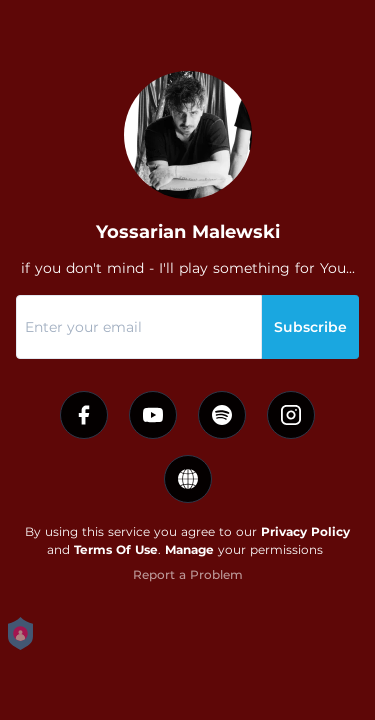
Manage (189, 549)
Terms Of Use (116, 549)
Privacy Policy (305, 531)
